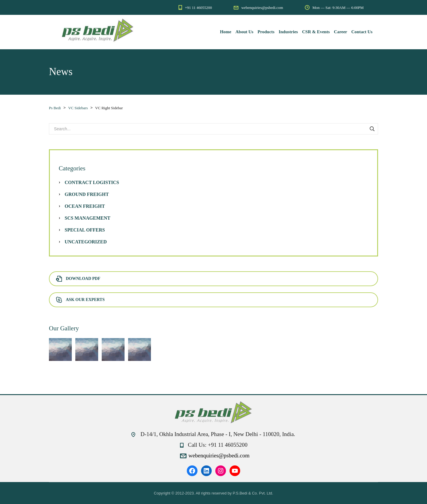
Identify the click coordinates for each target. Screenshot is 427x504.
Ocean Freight (85, 206)
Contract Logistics (92, 182)
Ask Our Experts (80, 300)
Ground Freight (87, 194)
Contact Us (362, 32)
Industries (288, 32)
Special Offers (85, 230)
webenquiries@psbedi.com (219, 455)
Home (226, 32)
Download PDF (78, 279)
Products (266, 32)
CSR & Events (316, 32)
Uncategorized (86, 242)
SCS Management (87, 218)
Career (341, 32)
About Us (244, 32)
